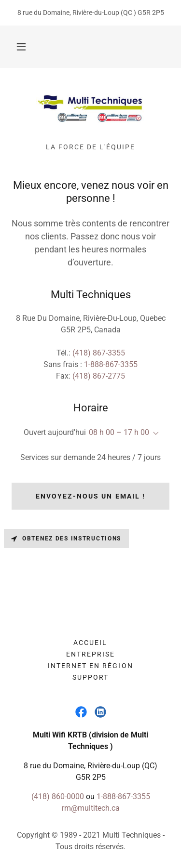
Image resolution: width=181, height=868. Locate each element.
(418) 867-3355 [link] (99, 353)
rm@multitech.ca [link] (91, 808)
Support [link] (90, 677)
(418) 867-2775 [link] (99, 376)
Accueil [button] (90, 643)
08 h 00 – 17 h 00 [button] (119, 432)
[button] (21, 47)
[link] (90, 109)
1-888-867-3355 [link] (111, 364)
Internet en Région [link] (90, 666)
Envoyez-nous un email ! (90, 496)
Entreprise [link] (90, 654)
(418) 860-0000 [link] (58, 796)
